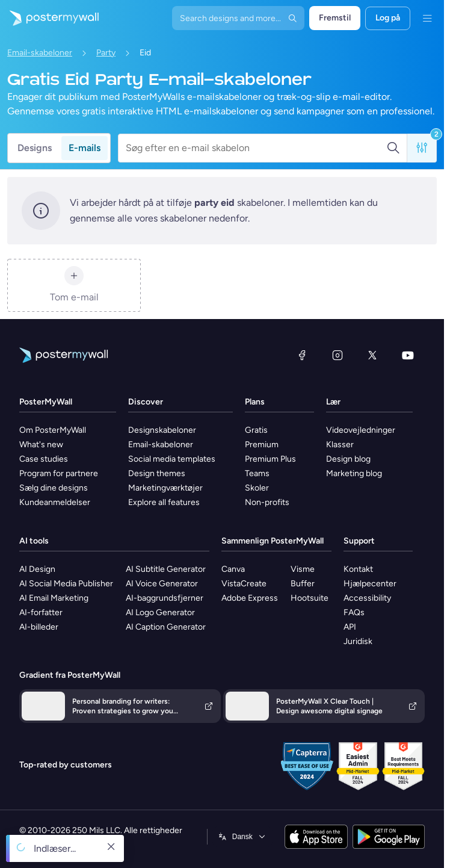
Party (106, 53)
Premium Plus (270, 459)
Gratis (256, 430)
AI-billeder (39, 627)
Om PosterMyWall (53, 430)
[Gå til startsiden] (49, 18)
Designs (35, 148)
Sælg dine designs (54, 488)
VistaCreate (244, 584)
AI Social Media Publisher (66, 584)
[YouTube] (408, 355)
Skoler (257, 488)
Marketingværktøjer (165, 488)
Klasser (340, 445)
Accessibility (367, 598)
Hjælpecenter (370, 584)
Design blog (348, 459)
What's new (41, 445)
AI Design (37, 569)
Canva (233, 569)
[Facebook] (302, 355)
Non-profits (267, 502)
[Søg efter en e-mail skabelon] (256, 148)
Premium (262, 445)
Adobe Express (250, 598)
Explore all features (164, 502)
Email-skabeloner (40, 53)
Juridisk (358, 641)
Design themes (157, 473)
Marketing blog (354, 473)
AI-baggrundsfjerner (165, 598)
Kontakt (358, 569)
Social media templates (172, 459)
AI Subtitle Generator (166, 569)
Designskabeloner (162, 430)
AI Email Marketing (54, 598)
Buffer (303, 584)
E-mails (85, 148)
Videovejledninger (361, 430)
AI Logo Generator (160, 612)
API (350, 627)
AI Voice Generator (162, 584)
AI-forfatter (41, 612)
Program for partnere (59, 473)
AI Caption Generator (166, 627)
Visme (303, 569)
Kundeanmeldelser (55, 502)
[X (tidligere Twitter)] (372, 355)
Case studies (44, 459)
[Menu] (427, 18)
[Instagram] (337, 355)
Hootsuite (310, 598)
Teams (257, 473)
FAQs (354, 612)
